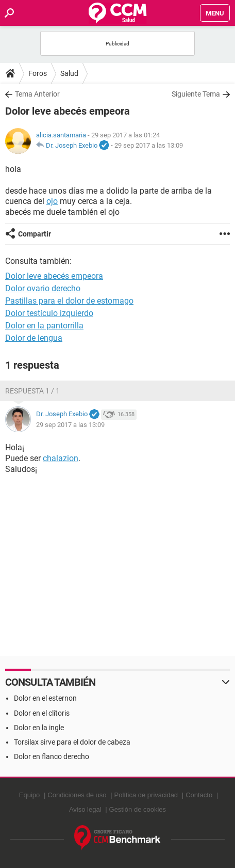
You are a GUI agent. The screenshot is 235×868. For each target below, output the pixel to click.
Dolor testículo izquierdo (49, 313)
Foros (38, 73)
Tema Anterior (37, 94)
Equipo (29, 795)
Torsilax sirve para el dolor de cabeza (72, 742)
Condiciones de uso (77, 795)
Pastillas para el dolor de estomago (69, 301)
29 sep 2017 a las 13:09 (149, 145)
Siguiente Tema (196, 94)
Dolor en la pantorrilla (44, 326)
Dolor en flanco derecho (52, 756)
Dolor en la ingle (39, 728)
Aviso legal (85, 809)
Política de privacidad (146, 795)
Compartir (35, 234)
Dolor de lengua (34, 338)
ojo (52, 201)
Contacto (199, 795)
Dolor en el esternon (45, 698)
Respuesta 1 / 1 (32, 391)
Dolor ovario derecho (43, 288)
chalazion (61, 458)
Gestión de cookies (138, 809)
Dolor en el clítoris (42, 713)
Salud (69, 73)
